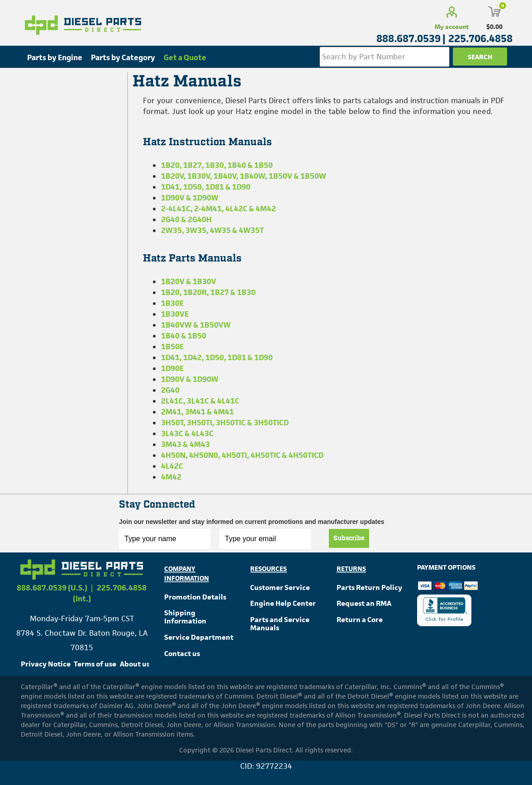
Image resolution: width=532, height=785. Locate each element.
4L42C (172, 466)
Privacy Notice (46, 664)
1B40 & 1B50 (184, 336)
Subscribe (349, 538)
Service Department (199, 637)
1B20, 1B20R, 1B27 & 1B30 (208, 292)
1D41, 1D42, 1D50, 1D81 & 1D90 (217, 357)
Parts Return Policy (369, 588)
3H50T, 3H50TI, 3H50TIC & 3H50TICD (225, 423)
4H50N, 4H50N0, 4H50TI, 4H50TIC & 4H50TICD (242, 455)
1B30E (172, 303)
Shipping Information (185, 617)
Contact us (182, 654)
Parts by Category (123, 57)
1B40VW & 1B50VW (196, 325)
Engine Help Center (283, 603)
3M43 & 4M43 (185, 444)
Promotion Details (195, 597)
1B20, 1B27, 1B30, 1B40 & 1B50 (217, 165)
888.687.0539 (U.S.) (52, 588)
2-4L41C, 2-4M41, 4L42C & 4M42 (218, 209)
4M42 (171, 477)
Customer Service (280, 588)
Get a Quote (185, 57)
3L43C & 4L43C (187, 433)
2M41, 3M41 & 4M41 (197, 412)
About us (135, 664)
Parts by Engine (55, 57)
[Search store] (385, 57)
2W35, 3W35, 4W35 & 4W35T (212, 230)
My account (452, 27)
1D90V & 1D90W (190, 198)
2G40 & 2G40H (186, 219)
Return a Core (360, 620)
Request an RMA (364, 603)
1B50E (172, 347)
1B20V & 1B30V (189, 281)
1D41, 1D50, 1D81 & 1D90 (206, 187)
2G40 (170, 390)
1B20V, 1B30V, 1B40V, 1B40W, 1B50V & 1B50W (244, 176)
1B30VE (175, 314)
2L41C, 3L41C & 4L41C (200, 401)
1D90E (172, 368)
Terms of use (95, 664)
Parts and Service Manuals (280, 624)
